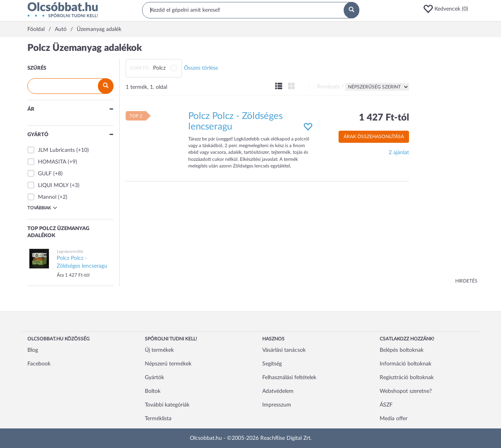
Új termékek (159, 350)
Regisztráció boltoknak (407, 378)
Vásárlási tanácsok (284, 350)
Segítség (272, 364)
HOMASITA (52, 162)
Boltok (153, 391)
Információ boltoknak (405, 364)
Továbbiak (42, 208)
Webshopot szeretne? (406, 391)
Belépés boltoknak (402, 350)
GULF (45, 174)
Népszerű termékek (168, 364)
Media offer (394, 419)
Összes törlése (201, 68)
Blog (33, 350)
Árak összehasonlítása (374, 137)
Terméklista (158, 419)
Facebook (39, 364)
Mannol (47, 197)
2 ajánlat (399, 153)
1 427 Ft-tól (384, 118)
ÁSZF (386, 405)
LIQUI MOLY (53, 185)
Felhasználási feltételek (289, 378)
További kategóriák (167, 405)
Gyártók (154, 378)
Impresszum (277, 405)
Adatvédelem (278, 391)
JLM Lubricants (56, 150)
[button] (448, 9)
